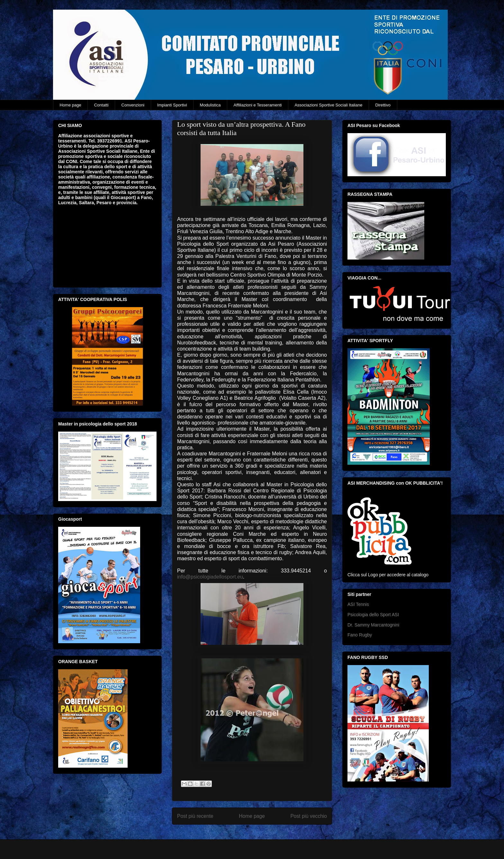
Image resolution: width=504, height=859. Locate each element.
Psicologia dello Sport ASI (373, 615)
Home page (71, 105)
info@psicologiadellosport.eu (210, 577)
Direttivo (383, 105)
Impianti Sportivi (172, 105)
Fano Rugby (360, 635)
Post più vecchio (309, 816)
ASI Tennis (358, 604)
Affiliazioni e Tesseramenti (258, 105)
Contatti (101, 105)
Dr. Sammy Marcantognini (373, 625)
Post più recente (195, 816)
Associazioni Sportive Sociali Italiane (328, 105)
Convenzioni (133, 105)
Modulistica (210, 105)
